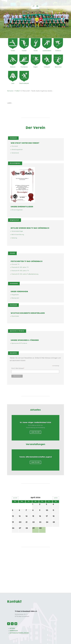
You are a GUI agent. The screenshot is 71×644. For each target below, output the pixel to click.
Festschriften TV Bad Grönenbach (27, 261)
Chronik (12, 253)
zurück (15, 498)
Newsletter (13, 353)
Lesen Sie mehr (35, 432)
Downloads (13, 305)
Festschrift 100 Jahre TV (20, 271)
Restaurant (15, 298)
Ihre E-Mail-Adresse (18, 369)
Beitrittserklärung (18, 235)
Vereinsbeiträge (17, 231)
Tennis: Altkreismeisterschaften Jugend (35, 457)
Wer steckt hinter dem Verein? (25, 143)
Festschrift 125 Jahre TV (20, 267)
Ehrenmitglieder (15, 163)
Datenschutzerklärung (19, 633)
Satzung (14, 238)
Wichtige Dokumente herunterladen (28, 313)
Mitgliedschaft (14, 220)
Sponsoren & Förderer (17, 331)
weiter (56, 498)
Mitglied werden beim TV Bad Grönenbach (30, 228)
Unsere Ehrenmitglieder (22, 207)
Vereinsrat (13, 138)
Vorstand (15, 146)
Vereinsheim (14, 284)
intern (12, 629)
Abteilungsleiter (17, 150)
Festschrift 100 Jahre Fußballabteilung (25, 274)
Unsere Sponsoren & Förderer (25, 340)
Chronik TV (15, 265)
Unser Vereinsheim (19, 292)
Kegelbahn (15, 295)
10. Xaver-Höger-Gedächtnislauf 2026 (35, 423)
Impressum (14, 631)
